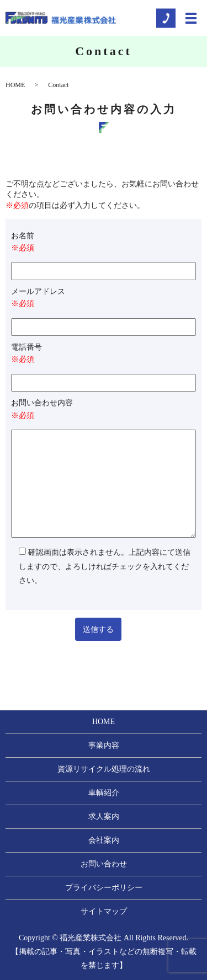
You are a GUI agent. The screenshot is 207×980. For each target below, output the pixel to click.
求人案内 (104, 816)
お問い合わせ (104, 864)
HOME (15, 85)
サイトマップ (104, 911)
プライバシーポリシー (104, 888)
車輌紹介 (104, 793)
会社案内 (104, 840)
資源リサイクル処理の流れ (104, 769)
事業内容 (104, 745)
